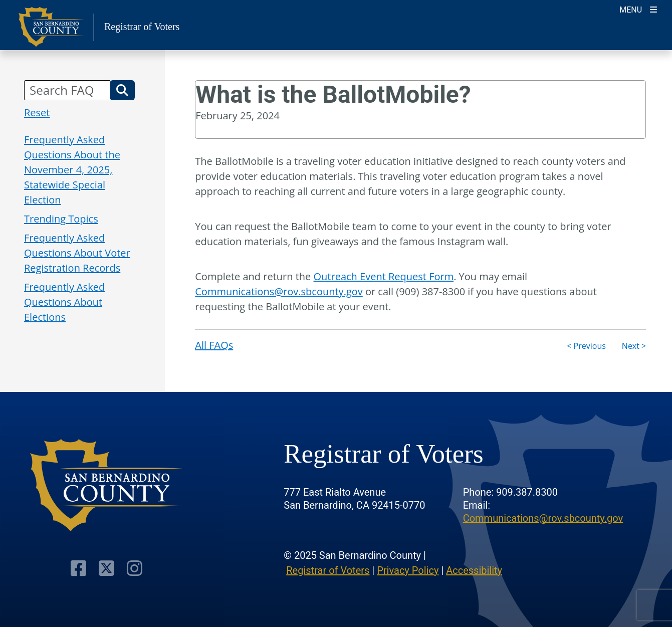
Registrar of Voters (328, 570)
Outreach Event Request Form (384, 276)
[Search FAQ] (67, 90)
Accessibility (474, 570)
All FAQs (214, 345)
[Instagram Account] (135, 568)
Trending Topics (61, 219)
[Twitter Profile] (106, 568)
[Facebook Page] (78, 568)
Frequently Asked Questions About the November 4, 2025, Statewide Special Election (72, 170)
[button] (122, 90)
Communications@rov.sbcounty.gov (279, 291)
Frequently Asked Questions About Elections (64, 302)
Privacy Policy (408, 570)
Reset (37, 113)
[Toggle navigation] (638, 9)
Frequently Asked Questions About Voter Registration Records (77, 253)
